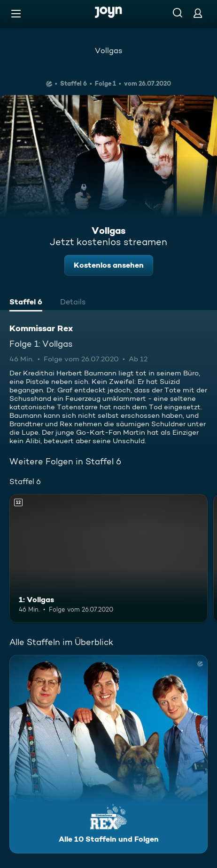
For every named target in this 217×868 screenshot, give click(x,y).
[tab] (26, 303)
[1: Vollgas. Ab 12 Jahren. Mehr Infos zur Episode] (108, 558)
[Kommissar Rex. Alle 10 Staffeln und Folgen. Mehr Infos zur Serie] (108, 754)
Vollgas (108, 51)
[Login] (198, 13)
